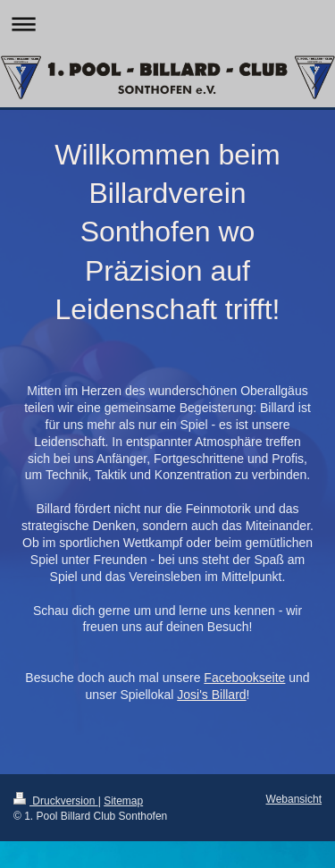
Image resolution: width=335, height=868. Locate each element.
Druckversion (56, 801)
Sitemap (123, 801)
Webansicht (294, 799)
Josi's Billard (211, 695)
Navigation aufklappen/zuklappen (167, 24)
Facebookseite (244, 678)
